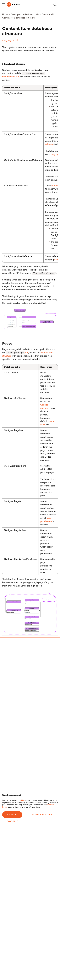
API (38, 15)
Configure (12, 821)
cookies (21, 800)
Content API (48, 15)
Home (5, 15)
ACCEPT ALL (12, 815)
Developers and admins (22, 15)
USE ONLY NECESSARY (42, 815)
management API (11, 77)
